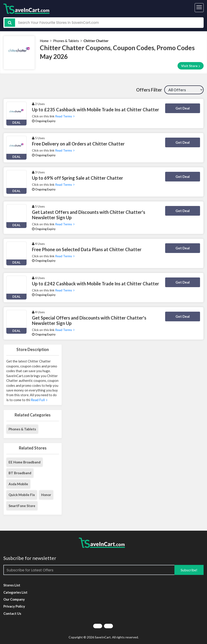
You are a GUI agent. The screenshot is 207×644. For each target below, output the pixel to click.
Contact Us (12, 613)
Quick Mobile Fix (22, 495)
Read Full (39, 400)
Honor (46, 495)
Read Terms (65, 116)
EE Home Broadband (25, 462)
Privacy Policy (14, 606)
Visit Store (191, 66)
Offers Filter (149, 90)
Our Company (14, 599)
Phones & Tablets (66, 41)
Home (44, 41)
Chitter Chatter (96, 41)
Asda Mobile (18, 484)
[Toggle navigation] (199, 8)
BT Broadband (20, 473)
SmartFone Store (22, 506)
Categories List (15, 592)
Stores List (12, 585)
